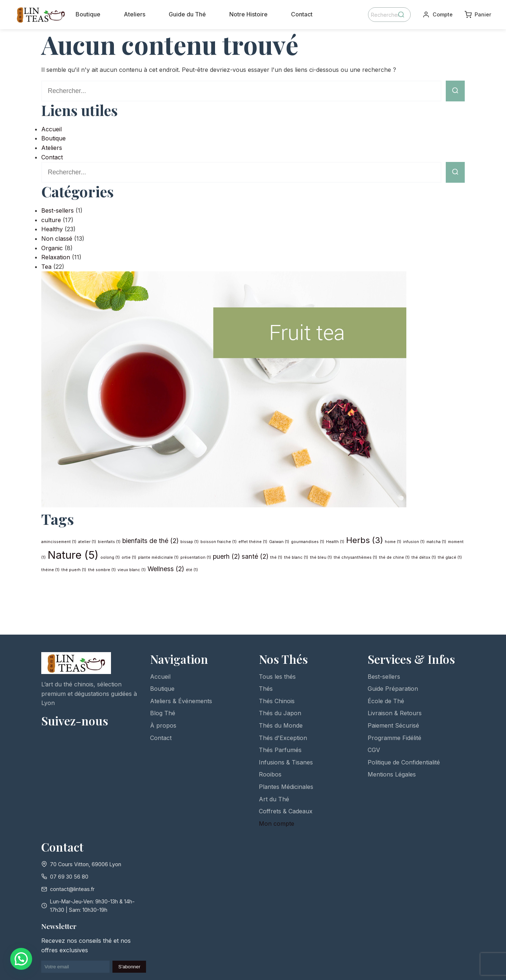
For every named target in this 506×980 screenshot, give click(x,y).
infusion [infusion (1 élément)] (414, 542)
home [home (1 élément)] (393, 542)
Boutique (88, 14)
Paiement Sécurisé (393, 725)
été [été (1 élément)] (192, 570)
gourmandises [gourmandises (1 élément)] (308, 542)
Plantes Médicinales (286, 787)
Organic (52, 248)
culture (51, 220)
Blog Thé (163, 713)
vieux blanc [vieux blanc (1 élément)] (132, 570)
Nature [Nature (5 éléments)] (73, 555)
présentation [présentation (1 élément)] (196, 557)
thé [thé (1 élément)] (276, 557)
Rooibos (270, 774)
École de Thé (386, 701)
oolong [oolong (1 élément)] (110, 557)
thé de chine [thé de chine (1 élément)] (394, 557)
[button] (21, 959)
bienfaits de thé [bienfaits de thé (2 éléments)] (150, 541)
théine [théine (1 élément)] (50, 570)
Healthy (52, 229)
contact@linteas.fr (72, 889)
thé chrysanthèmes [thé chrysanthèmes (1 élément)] (355, 557)
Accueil (51, 129)
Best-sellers (57, 210)
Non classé (57, 239)
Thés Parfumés (280, 750)
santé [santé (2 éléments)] (255, 556)
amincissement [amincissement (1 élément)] (59, 542)
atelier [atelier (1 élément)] (87, 542)
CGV (374, 750)
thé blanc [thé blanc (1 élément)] (296, 557)
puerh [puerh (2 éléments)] (226, 556)
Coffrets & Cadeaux (286, 811)
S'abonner (129, 967)
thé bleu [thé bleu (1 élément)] (321, 557)
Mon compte (277, 824)
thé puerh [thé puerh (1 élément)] (74, 570)
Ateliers (135, 14)
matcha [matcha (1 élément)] (436, 542)
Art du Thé (274, 799)
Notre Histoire (248, 14)
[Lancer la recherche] (455, 91)
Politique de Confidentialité (404, 762)
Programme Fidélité (394, 738)
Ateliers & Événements (181, 701)
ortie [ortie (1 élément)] (129, 557)
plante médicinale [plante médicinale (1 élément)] (158, 557)
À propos (163, 725)
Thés (266, 689)
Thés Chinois (277, 701)
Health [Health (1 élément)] (335, 542)
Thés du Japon (280, 713)
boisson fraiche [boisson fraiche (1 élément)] (218, 542)
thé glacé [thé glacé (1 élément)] (450, 557)
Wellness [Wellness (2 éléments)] (166, 569)
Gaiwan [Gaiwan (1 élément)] (279, 542)
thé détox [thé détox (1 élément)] (424, 557)
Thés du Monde (281, 725)
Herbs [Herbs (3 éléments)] (365, 540)
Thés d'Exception (283, 738)
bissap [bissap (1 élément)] (189, 542)
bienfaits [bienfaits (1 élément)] (109, 542)
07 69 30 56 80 (69, 877)
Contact (302, 14)
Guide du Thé (187, 14)
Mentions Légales (392, 774)
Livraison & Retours (395, 713)
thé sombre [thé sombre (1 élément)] (102, 570)
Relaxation (56, 257)
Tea (46, 267)
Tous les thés (277, 677)
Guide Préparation (393, 689)
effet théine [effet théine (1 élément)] (253, 542)
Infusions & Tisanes (286, 762)
